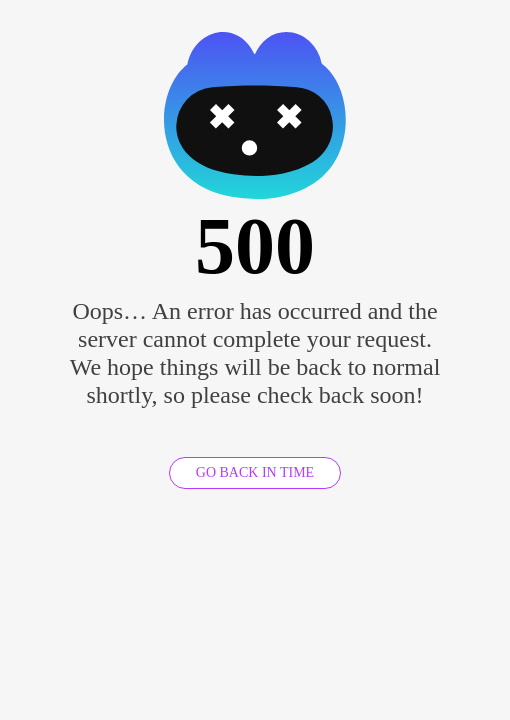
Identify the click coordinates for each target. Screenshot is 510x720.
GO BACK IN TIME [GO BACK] (255, 472)
